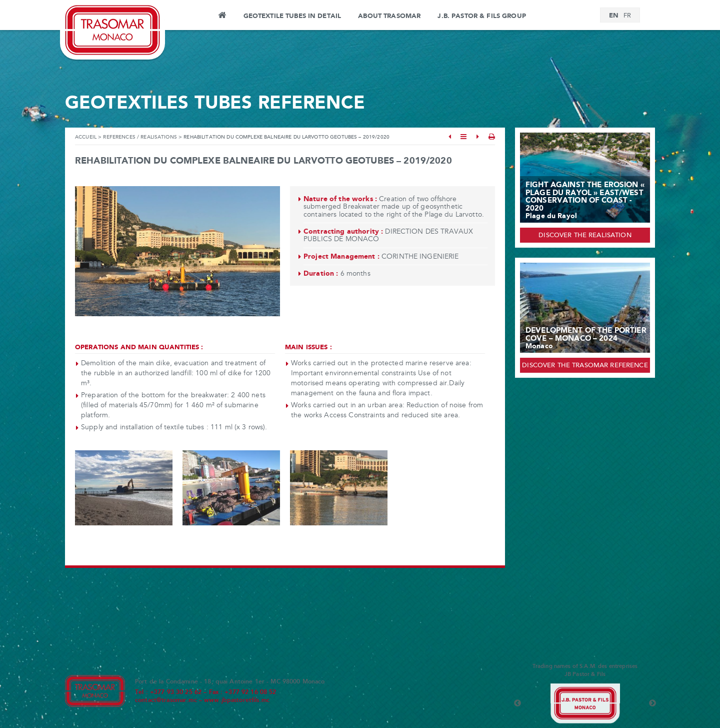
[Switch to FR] (627, 16)
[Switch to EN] (614, 16)
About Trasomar (389, 16)
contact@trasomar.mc (166, 700)
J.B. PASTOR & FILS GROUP (481, 16)
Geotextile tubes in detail (292, 16)
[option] (585, 703)
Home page (222, 17)
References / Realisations (140, 137)
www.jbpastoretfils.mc (237, 700)
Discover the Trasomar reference (585, 366)
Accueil (86, 137)
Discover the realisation (585, 236)
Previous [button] (517, 703)
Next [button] (652, 703)
